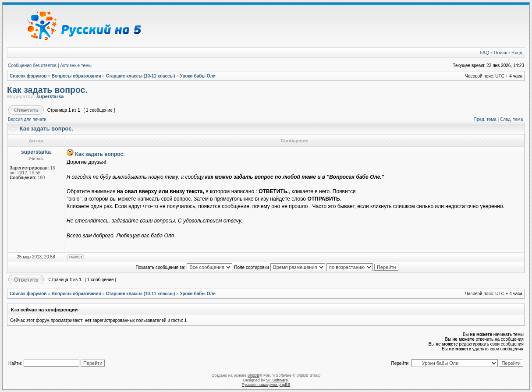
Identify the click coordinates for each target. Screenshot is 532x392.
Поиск (500, 53)
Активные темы (76, 65)
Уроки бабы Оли (198, 76)
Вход (517, 53)
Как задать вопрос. (47, 90)
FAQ (485, 53)
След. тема (511, 119)
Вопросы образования (76, 76)
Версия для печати (27, 119)
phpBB (254, 375)
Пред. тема (485, 119)
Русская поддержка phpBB (266, 385)
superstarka (50, 96)
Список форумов (28, 76)
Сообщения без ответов (32, 65)
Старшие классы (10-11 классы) (141, 76)
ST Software (277, 380)
